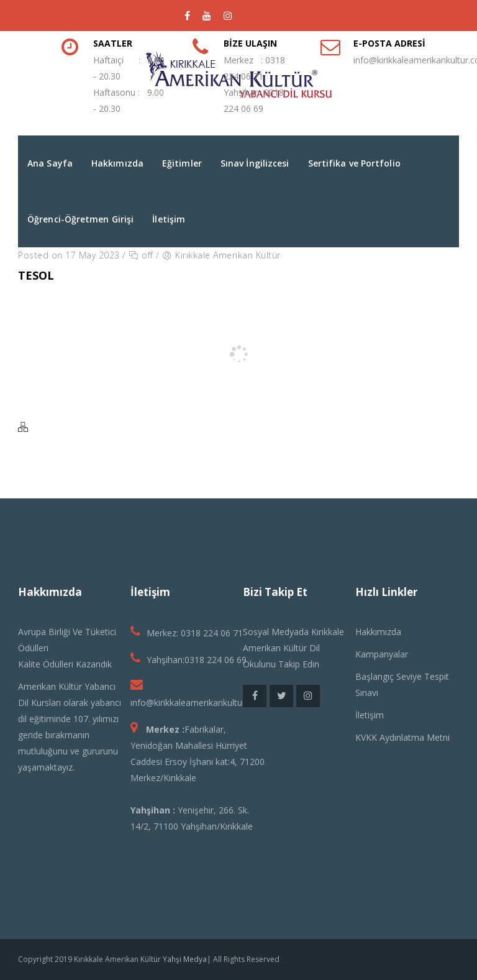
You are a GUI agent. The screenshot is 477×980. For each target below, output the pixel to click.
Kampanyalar (382, 654)
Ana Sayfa (50, 163)
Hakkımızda (117, 163)
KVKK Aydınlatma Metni (402, 737)
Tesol (36, 275)
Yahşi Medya (185, 959)
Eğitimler (182, 163)
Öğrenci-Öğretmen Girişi (80, 219)
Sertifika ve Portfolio (354, 163)
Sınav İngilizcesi (255, 163)
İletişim (169, 219)
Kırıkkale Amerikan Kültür (228, 255)
